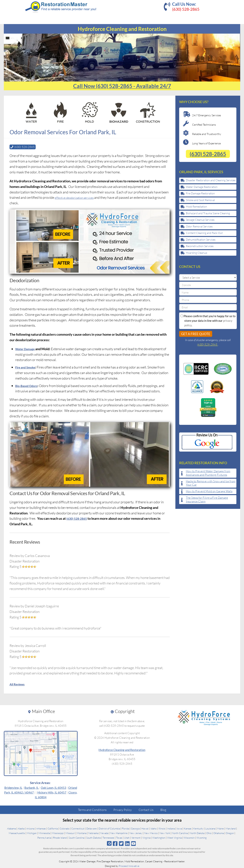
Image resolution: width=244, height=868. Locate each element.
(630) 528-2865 (186, 9)
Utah (127, 837)
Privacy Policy (123, 810)
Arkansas (41, 828)
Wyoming (202, 837)
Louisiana (210, 828)
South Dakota (93, 837)
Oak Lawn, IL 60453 (53, 787)
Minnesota (44, 833)
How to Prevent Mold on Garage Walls (209, 491)
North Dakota (197, 833)
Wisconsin (189, 837)
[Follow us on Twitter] (121, 843)
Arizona (30, 828)
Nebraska (93, 833)
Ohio (209, 833)
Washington (159, 837)
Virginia (146, 837)
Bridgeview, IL (13, 787)
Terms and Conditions (92, 810)
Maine (220, 828)
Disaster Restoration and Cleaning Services (211, 180)
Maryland (231, 828)
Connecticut (78, 828)
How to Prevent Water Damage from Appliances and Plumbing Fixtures (208, 473)
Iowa (179, 828)
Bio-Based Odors (28, 386)
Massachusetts (17, 833)
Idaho (154, 828)
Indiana (171, 828)
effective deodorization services (78, 197)
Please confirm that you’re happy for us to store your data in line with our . (208, 321)
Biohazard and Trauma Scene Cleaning (208, 213)
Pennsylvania (44, 837)
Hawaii (145, 828)
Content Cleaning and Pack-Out (204, 233)
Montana (82, 833)
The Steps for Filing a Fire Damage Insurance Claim (207, 500)
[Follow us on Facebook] (115, 843)
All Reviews (19, 684)
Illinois (162, 828)
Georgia (135, 828)
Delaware (91, 828)
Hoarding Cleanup (196, 253)
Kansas (188, 828)
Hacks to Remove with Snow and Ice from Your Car (211, 483)
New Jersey (136, 833)
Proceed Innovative (129, 866)
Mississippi (58, 833)
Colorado (65, 828)
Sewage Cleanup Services (200, 220)
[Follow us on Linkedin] (127, 843)
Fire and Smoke (27, 367)
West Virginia (174, 837)
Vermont (136, 837)
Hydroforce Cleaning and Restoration (122, 750)
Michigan (32, 833)
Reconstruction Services (200, 246)
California (53, 828)
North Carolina (180, 833)
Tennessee (108, 837)
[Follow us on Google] (109, 843)
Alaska (21, 828)
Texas (119, 837)
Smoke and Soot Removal (200, 200)
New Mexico (151, 833)
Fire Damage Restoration (200, 193)
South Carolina (76, 837)
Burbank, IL (32, 787)
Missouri (70, 833)
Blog (163, 810)
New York (165, 833)
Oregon (230, 833)
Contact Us (146, 810)
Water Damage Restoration (202, 187)
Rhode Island (60, 837)
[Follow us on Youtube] (134, 843)
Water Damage (27, 349)
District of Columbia (109, 828)
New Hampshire (119, 833)
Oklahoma (219, 833)
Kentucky (198, 828)
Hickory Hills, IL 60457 (52, 792)
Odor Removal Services (199, 226)
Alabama (11, 828)
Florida (125, 828)
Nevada (104, 833)
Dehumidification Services (201, 240)
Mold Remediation (196, 206)
